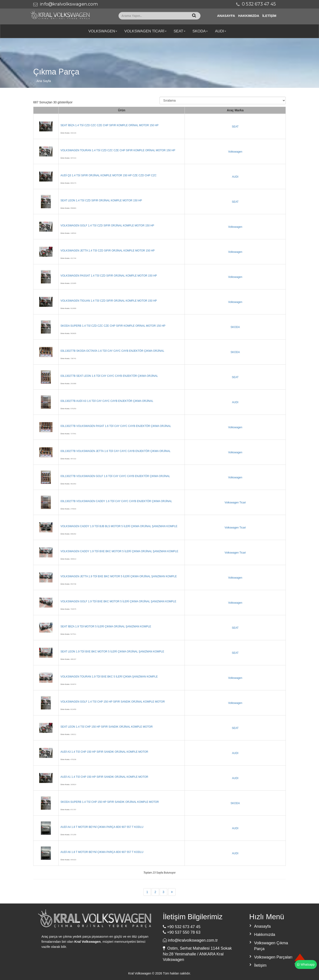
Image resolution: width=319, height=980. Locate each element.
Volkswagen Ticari (145, 31)
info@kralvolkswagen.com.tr (190, 940)
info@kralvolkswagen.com (69, 4)
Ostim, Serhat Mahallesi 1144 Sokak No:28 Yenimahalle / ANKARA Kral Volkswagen (197, 954)
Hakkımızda (249, 16)
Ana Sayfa (44, 81)
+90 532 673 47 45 (182, 927)
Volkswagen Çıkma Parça (271, 946)
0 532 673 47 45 (259, 4)
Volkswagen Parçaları (273, 957)
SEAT (180, 31)
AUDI (221, 31)
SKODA (200, 31)
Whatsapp (306, 964)
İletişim (269, 16)
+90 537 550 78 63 (182, 932)
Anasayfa (226, 16)
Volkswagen (103, 31)
